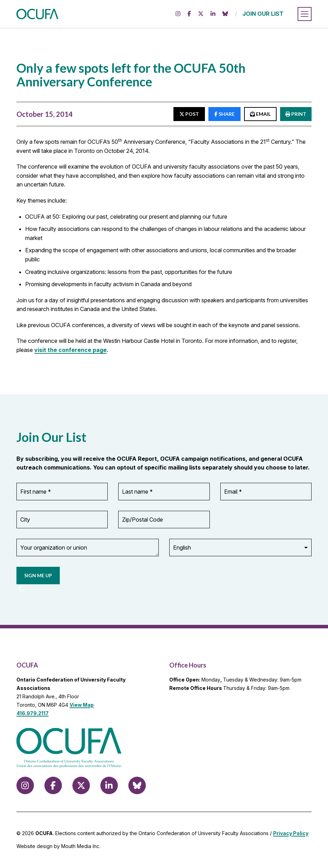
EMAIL (260, 114)
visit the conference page (70, 350)
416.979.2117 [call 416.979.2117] (33, 713)
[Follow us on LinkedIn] (213, 14)
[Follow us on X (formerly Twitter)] (201, 14)
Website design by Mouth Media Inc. (58, 846)
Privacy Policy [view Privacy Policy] (291, 833)
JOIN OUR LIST (263, 14)
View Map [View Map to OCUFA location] (82, 705)
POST (189, 114)
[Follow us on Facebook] (189, 14)
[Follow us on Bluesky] (225, 14)
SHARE (224, 114)
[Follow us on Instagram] (178, 14)
